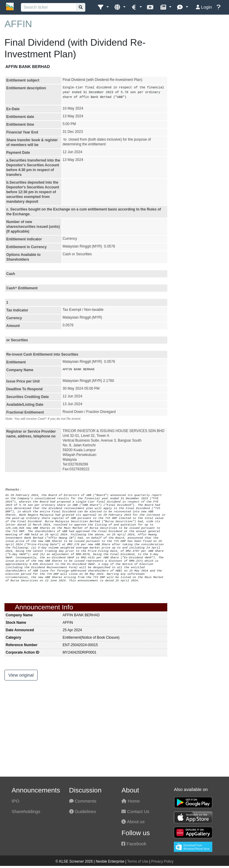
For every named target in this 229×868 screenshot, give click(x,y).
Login (204, 7)
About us (133, 822)
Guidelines (83, 811)
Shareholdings (26, 811)
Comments (83, 801)
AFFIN (18, 24)
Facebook (134, 844)
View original (21, 675)
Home (130, 801)
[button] (103, 7)
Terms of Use (138, 861)
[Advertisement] (200, 123)
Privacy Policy (162, 861)
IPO (16, 801)
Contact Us (135, 811)
